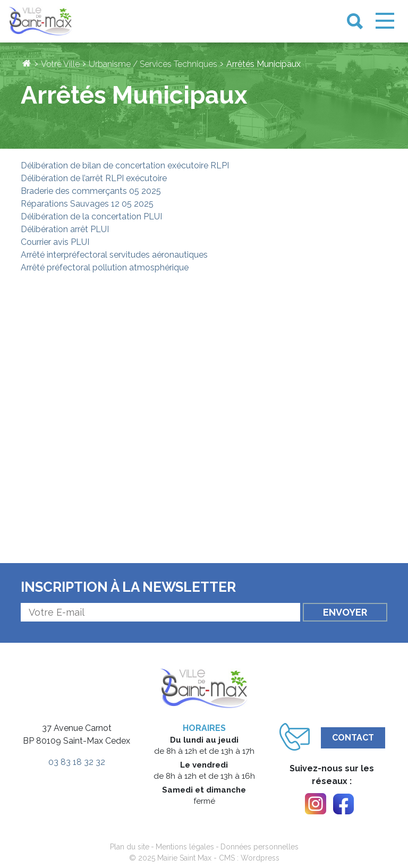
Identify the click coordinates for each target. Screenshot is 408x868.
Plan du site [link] (130, 847)
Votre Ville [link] (60, 64)
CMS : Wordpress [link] (249, 858)
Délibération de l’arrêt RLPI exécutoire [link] (94, 178)
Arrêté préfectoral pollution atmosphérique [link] (105, 267)
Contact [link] (353, 738)
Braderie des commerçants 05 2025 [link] (91, 191)
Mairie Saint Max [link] (184, 858)
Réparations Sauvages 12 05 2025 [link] (87, 204)
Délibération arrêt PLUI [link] (65, 229)
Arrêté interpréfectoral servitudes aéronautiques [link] (114, 255)
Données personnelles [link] (260, 847)
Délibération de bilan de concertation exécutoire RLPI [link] (125, 165)
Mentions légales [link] (185, 847)
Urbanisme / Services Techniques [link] (153, 64)
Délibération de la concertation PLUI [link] (91, 216)
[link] (40, 22)
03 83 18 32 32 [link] (77, 762)
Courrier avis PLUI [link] (55, 242)
